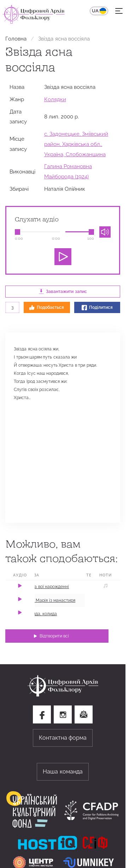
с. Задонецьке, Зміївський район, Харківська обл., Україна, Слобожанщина (76, 144)
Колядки (55, 99)
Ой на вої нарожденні (47, 587)
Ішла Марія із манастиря (50, 600)
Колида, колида (41, 614)
